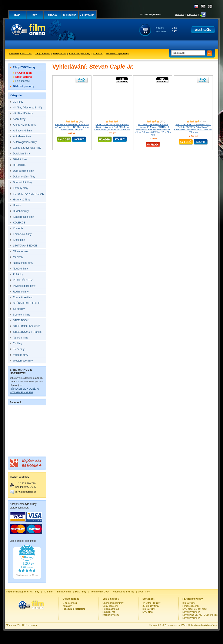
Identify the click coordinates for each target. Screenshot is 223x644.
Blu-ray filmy (149, 609)
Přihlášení (180, 14)
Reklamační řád (111, 609)
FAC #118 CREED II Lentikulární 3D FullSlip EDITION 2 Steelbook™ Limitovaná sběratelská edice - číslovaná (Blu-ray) (193, 128)
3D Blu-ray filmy (151, 606)
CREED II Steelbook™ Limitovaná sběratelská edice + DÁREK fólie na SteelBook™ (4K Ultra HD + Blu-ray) (112, 127)
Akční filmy (144, 592)
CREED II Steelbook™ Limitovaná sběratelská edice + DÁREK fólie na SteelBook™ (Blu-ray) (72, 127)
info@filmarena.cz (26, 492)
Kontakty (98, 53)
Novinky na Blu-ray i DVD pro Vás (200, 615)
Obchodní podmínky (80, 53)
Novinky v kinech (191, 612)
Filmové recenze (191, 606)
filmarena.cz (174, 625)
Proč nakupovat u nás (20, 53)
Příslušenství (23, 81)
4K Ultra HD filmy (152, 603)
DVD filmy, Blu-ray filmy (195, 609)
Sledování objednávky (117, 53)
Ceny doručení (43, 53)
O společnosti (70, 603)
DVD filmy (148, 612)
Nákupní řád (60, 53)
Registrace (192, 14)
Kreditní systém (111, 615)
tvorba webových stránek (204, 625)
